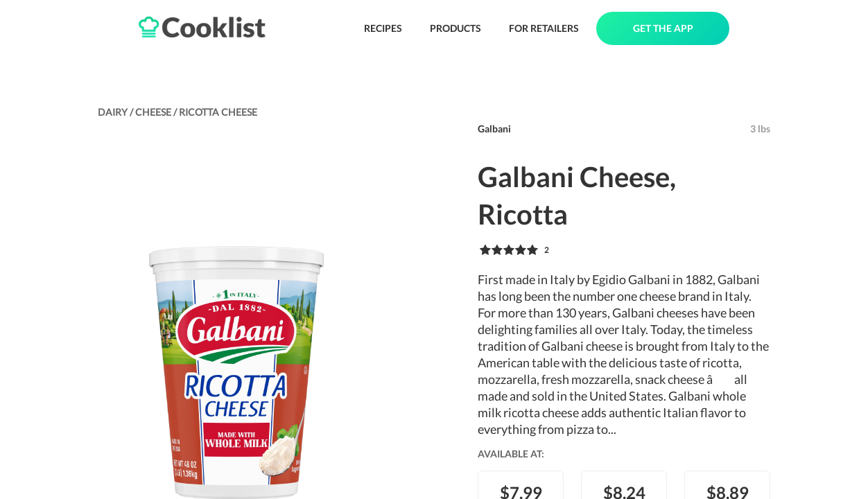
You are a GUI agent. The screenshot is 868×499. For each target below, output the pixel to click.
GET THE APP (663, 28)
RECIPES (383, 28)
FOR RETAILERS (544, 28)
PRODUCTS (455, 28)
